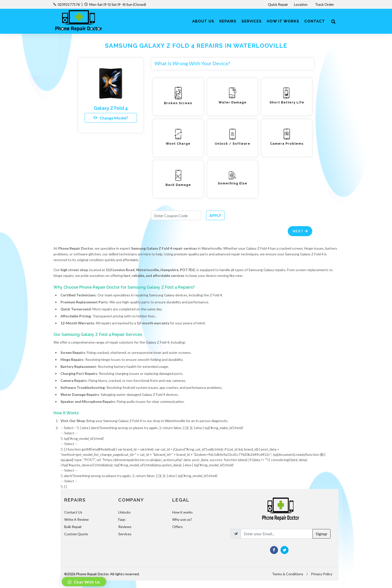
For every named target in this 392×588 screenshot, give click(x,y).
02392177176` (69, 4)
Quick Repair (278, 4)
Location (301, 4)
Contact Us (73, 512)
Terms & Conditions (288, 574)
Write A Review (76, 519)
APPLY (215, 215)
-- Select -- (199, 433)
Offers (177, 527)
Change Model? (111, 118)
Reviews (125, 527)
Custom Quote (76, 534)
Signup (321, 534)
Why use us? (182, 519)
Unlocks (124, 512)
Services (125, 534)
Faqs (122, 519)
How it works (182, 512)
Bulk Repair (73, 527)
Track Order (325, 4)
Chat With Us (86, 582)
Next (301, 231)
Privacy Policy (322, 574)
